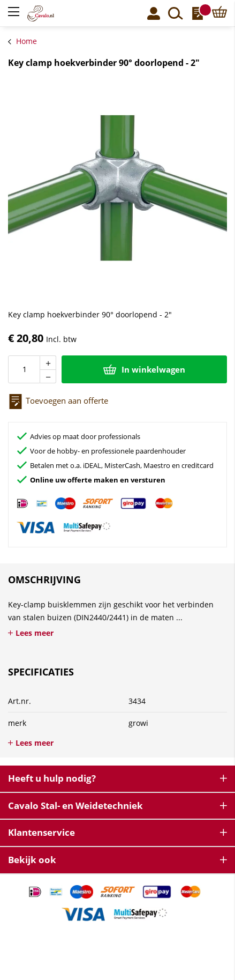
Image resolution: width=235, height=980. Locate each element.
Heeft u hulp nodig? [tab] (52, 778)
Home (26, 41)
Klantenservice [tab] (41, 832)
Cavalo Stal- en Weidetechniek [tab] (75, 805)
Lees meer (35, 633)
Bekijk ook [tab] (32, 860)
